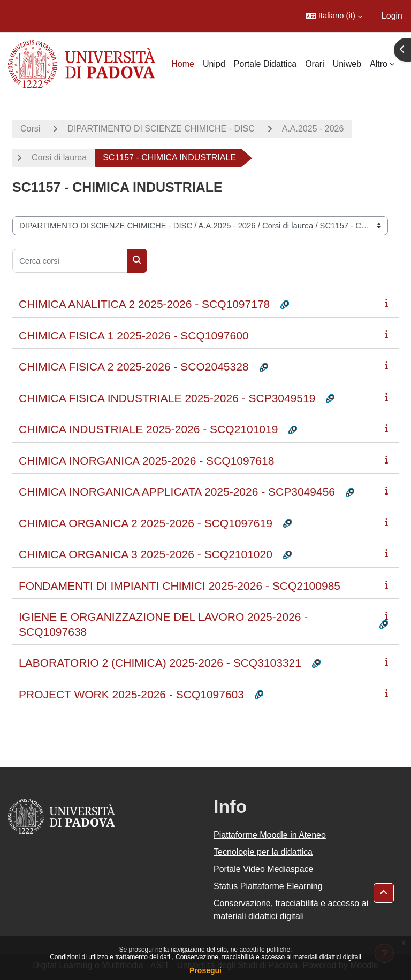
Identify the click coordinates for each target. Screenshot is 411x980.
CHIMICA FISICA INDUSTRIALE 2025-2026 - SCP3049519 (167, 398)
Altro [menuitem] (379, 64)
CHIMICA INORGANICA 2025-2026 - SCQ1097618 (146, 461)
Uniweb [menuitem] (347, 64)
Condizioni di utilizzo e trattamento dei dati (111, 957)
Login (392, 16)
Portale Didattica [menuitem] (265, 64)
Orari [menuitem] (315, 64)
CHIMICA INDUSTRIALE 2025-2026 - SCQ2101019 (148, 429)
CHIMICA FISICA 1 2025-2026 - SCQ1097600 (134, 335)
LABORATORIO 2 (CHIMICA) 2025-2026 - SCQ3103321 (160, 663)
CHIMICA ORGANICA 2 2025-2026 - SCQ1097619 (146, 523)
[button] (334, 16)
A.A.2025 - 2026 (313, 129)
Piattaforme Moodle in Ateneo (270, 835)
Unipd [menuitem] (214, 64)
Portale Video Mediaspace (264, 869)
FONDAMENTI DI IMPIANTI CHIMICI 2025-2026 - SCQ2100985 (180, 586)
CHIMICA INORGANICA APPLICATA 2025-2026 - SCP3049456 (177, 492)
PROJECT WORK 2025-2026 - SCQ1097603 (131, 694)
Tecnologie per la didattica (263, 852)
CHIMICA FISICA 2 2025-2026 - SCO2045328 (134, 366)
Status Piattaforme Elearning (268, 886)
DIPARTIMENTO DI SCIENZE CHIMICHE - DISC (161, 129)
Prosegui (205, 970)
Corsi (30, 129)
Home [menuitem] (183, 64)
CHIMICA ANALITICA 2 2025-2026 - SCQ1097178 (144, 304)
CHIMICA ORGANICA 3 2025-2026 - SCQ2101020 (146, 554)
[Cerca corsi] (70, 261)
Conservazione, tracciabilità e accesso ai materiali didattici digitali (268, 957)
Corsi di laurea (59, 157)
